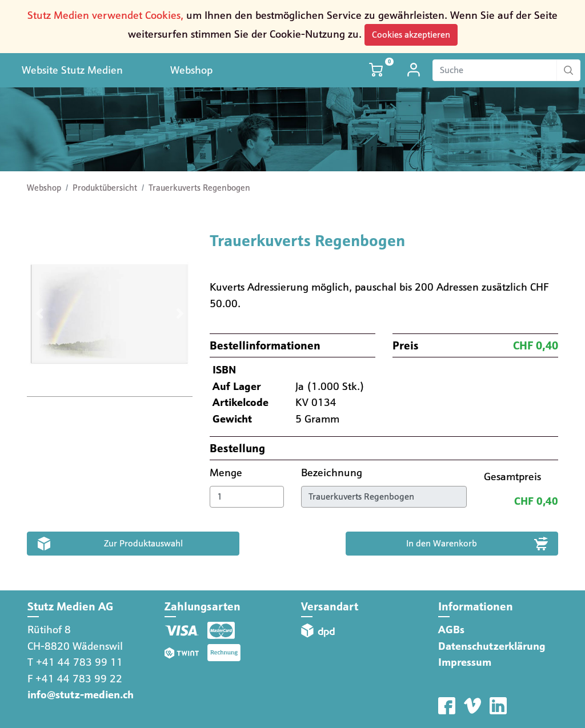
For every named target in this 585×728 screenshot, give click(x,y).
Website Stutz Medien (72, 70)
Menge (227, 472)
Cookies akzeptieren (411, 35)
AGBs (451, 630)
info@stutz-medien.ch (81, 695)
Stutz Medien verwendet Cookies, (105, 15)
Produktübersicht (105, 188)
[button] (39, 314)
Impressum (465, 662)
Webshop (191, 70)
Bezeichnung (333, 472)
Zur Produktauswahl (143, 543)
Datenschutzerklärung (492, 646)
